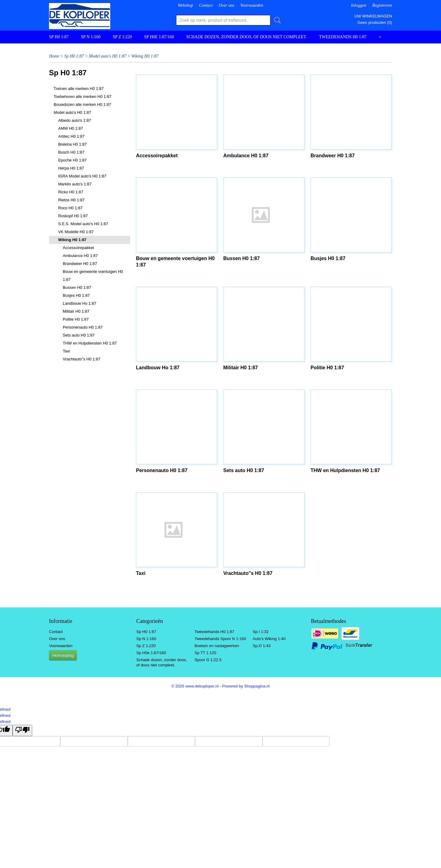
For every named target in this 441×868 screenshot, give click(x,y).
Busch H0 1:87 (71, 152)
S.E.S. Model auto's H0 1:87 (83, 224)
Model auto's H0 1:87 (107, 56)
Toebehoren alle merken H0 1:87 (83, 97)
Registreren (382, 5)
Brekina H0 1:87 (72, 144)
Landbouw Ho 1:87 (79, 303)
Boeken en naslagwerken (217, 646)
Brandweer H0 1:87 (80, 264)
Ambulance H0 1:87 (80, 256)
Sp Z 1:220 (122, 37)
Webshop (185, 5)
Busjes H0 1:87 (76, 295)
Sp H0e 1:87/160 (159, 37)
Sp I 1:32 (261, 632)
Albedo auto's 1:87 (75, 120)
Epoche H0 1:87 (72, 160)
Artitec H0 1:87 (71, 136)
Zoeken (276, 20)
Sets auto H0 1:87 (79, 335)
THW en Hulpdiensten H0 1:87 (90, 343)
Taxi (66, 351)
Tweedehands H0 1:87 (343, 37)
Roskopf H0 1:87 (73, 216)
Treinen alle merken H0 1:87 (79, 89)
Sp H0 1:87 (59, 37)
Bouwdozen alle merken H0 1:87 (82, 104)
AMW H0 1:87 (71, 128)
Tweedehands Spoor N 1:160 (220, 639)
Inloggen (359, 5)
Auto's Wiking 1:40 (269, 639)
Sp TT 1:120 (205, 653)
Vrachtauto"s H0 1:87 (82, 359)
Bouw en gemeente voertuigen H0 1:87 (93, 276)
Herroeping (63, 655)
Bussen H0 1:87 (77, 287)
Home (54, 56)
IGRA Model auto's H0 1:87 (82, 176)
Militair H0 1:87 (76, 311)
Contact (206, 5)
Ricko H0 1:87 (71, 192)
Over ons (226, 5)
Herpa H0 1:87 (71, 168)
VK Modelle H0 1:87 (76, 232)
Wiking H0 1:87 (145, 56)
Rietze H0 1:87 (71, 200)
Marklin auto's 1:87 (75, 184)
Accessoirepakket (78, 248)
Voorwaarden (252, 5)
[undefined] (22, 730)
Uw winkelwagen (373, 16)
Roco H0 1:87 (70, 208)
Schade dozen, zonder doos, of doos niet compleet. (247, 37)
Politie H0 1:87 (76, 319)
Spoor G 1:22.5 (208, 660)
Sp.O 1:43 (262, 646)
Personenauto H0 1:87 (83, 327)
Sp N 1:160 (91, 37)
